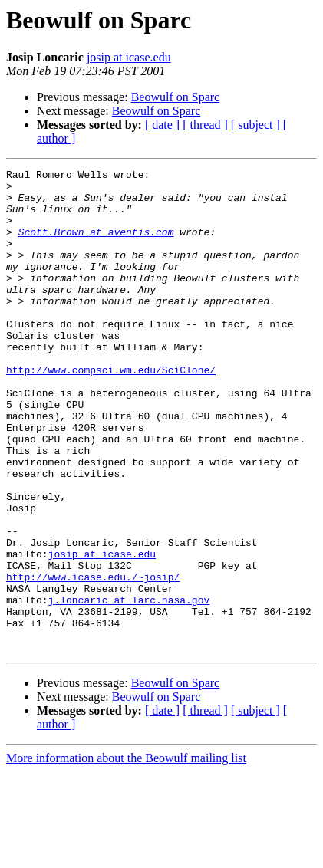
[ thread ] (205, 125)
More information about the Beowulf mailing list (126, 855)
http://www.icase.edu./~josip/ (93, 659)
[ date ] (162, 125)
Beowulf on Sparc (176, 97)
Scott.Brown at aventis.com (96, 245)
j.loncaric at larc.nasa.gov (129, 687)
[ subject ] (255, 125)
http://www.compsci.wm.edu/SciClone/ (111, 411)
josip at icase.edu (129, 57)
